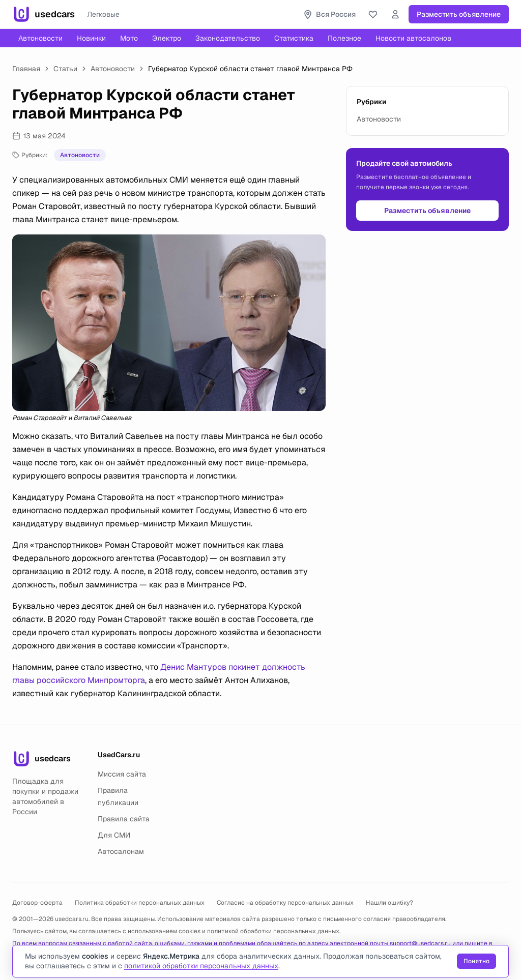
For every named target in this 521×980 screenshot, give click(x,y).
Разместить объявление (459, 14)
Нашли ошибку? (389, 903)
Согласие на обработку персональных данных (285, 903)
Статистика (294, 38)
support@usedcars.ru (420, 943)
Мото (129, 38)
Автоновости (40, 38)
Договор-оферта (37, 903)
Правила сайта (124, 819)
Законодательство (228, 38)
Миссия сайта (122, 774)
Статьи (65, 69)
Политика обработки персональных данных (140, 903)
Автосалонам (121, 851)
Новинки (91, 38)
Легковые (103, 14)
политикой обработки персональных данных (273, 931)
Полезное (344, 38)
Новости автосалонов (413, 38)
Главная (26, 69)
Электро (167, 38)
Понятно (476, 961)
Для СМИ (114, 835)
